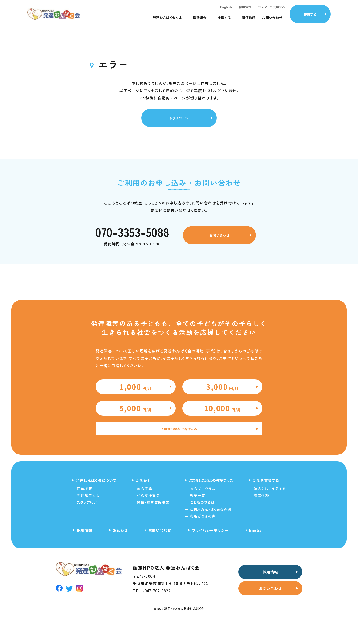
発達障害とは (88, 517)
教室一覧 (198, 517)
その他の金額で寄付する (179, 450)
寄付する (315, 17)
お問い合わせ (277, 21)
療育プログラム (203, 510)
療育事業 (145, 510)
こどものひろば (203, 524)
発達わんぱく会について (96, 502)
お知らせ (120, 552)
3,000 (222, 396)
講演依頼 (253, 21)
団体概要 (84, 510)
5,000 (136, 425)
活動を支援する (266, 502)
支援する (229, 21)
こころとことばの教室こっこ (211, 502)
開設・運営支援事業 (153, 524)
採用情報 (250, 10)
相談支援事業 (148, 517)
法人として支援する (276, 10)
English (230, 10)
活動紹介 (204, 21)
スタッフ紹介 (87, 524)
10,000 (222, 425)
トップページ (177, 120)
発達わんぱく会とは (172, 21)
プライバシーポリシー (210, 552)
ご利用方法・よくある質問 (211, 531)
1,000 (136, 396)
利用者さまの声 (203, 538)
